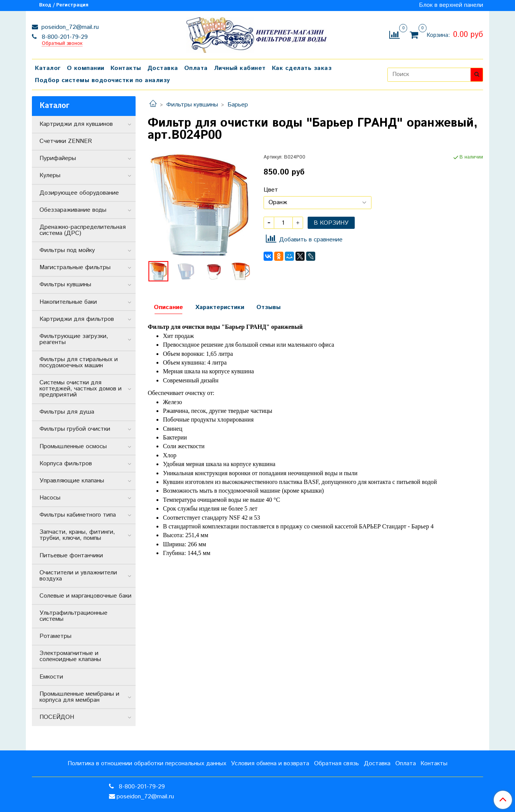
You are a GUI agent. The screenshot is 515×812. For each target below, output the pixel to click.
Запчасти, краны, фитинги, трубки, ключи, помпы (77, 535)
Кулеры (50, 175)
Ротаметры (55, 636)
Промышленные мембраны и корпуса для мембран (79, 697)
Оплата (196, 68)
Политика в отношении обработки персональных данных (147, 764)
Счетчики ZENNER (66, 141)
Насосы (50, 498)
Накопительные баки (68, 302)
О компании (86, 68)
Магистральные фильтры (75, 267)
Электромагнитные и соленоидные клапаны (70, 656)
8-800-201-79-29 (64, 37)
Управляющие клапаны (72, 481)
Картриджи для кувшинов (76, 124)
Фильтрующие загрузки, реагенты (74, 339)
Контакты (126, 68)
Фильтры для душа (67, 412)
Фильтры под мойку (67, 250)
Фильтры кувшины (192, 105)
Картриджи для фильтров (77, 319)
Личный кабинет (240, 68)
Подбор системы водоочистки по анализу (103, 80)
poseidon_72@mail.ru (69, 27)
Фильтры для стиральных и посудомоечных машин (79, 362)
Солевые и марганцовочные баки (85, 596)
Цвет (271, 190)
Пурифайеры (58, 158)
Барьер (238, 105)
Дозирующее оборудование (79, 193)
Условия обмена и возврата (270, 764)
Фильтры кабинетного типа (78, 515)
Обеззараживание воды (73, 210)
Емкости (51, 677)
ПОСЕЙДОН (57, 717)
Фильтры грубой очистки (75, 429)
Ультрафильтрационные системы (73, 616)
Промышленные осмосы (73, 446)
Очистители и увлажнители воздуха (78, 576)
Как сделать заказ (302, 68)
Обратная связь (336, 764)
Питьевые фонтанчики (71, 556)
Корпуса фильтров (66, 464)
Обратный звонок (62, 44)
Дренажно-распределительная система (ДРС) (83, 230)
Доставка (163, 68)
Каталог (48, 68)
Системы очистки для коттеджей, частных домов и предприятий (81, 389)
